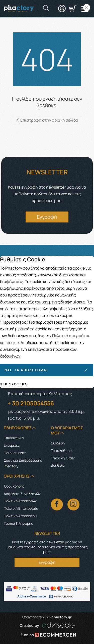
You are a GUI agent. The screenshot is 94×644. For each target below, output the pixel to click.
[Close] (87, 8)
